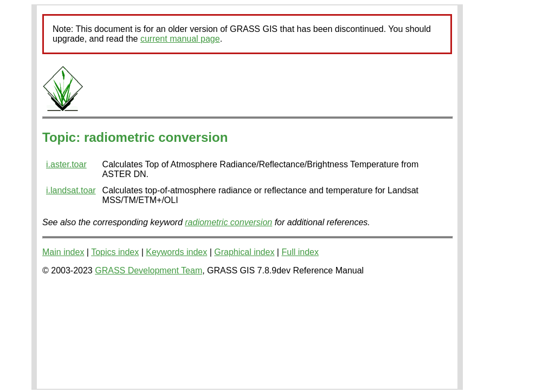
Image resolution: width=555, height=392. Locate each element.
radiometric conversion (228, 222)
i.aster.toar (66, 164)
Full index (300, 252)
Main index (63, 252)
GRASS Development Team (149, 270)
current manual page (180, 39)
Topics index (115, 252)
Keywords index (176, 252)
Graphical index (244, 252)
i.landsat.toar (71, 190)
